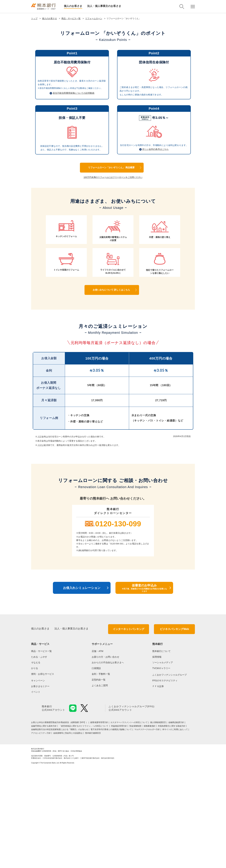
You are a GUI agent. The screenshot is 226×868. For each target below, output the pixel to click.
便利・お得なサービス (43, 774)
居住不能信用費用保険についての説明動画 (74, 193)
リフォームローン (94, 18)
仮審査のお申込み (144, 689)
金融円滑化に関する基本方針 (44, 826)
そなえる (36, 763)
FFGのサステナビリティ (165, 781)
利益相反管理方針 (119, 826)
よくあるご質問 (100, 786)
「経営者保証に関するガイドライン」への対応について (84, 826)
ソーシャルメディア (163, 763)
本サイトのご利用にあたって (175, 830)
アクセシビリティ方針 (41, 834)
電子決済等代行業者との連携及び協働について (111, 830)
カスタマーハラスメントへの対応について (129, 823)
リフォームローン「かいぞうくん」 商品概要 (111, 268)
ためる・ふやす (39, 757)
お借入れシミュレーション (82, 688)
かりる (35, 769)
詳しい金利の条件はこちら (155, 250)
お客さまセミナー (40, 787)
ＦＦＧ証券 (158, 787)
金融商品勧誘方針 (176, 823)
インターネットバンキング (129, 730)
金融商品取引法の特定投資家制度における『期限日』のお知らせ (60, 830)
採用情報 (157, 757)
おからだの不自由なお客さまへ (108, 763)
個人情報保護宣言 (158, 823)
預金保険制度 (135, 826)
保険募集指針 (150, 826)
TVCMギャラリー (161, 769)
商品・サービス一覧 (71, 18)
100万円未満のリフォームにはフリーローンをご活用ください (113, 278)
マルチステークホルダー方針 (147, 830)
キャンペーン (38, 781)
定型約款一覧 (99, 780)
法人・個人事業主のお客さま (104, 6)
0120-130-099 (118, 624)
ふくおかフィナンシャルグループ (169, 775)
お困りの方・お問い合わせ (105, 757)
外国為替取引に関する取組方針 (172, 826)
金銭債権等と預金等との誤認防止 (68, 834)
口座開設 (96, 769)
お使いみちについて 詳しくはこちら (111, 390)
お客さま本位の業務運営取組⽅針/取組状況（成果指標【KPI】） (60, 823)
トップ (34, 18)
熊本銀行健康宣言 (93, 834)
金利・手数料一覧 (101, 774)
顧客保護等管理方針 (99, 823)
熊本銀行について (161, 752)
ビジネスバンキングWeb (174, 730)
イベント (36, 792)
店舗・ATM (98, 752)
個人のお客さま (73, 6)
